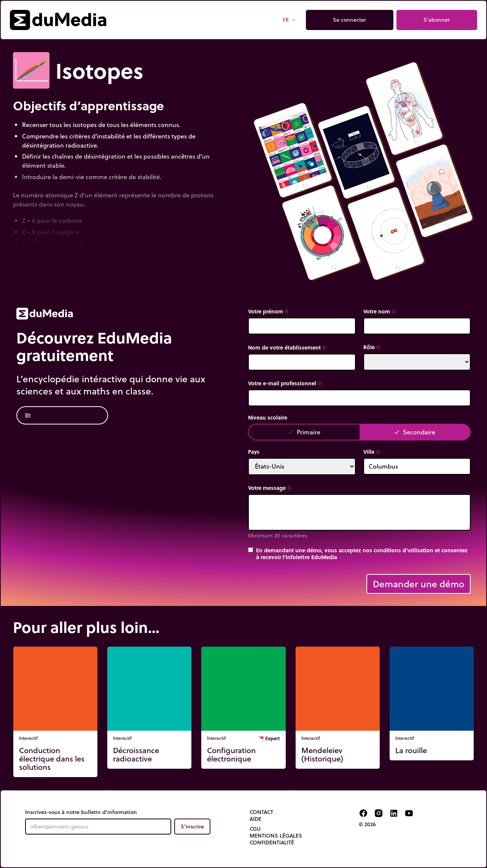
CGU (255, 829)
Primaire (304, 432)
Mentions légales (276, 836)
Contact (261, 812)
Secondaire (415, 432)
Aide (255, 819)
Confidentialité (272, 843)
